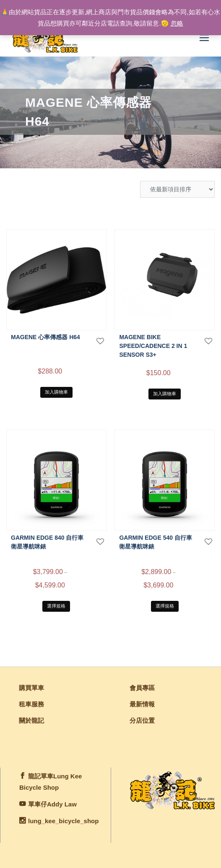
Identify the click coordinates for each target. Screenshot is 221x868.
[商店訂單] (177, 189)
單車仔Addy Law (52, 804)
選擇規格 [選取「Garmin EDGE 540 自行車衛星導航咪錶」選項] (165, 606)
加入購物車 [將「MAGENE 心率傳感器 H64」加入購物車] (56, 392)
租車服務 (31, 704)
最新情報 (142, 704)
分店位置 (142, 720)
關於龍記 (31, 720)
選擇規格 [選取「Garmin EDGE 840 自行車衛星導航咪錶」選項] (56, 606)
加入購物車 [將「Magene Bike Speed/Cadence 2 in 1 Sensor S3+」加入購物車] (165, 394)
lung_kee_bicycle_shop (63, 821)
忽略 (177, 23)
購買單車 (31, 688)
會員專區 (142, 688)
